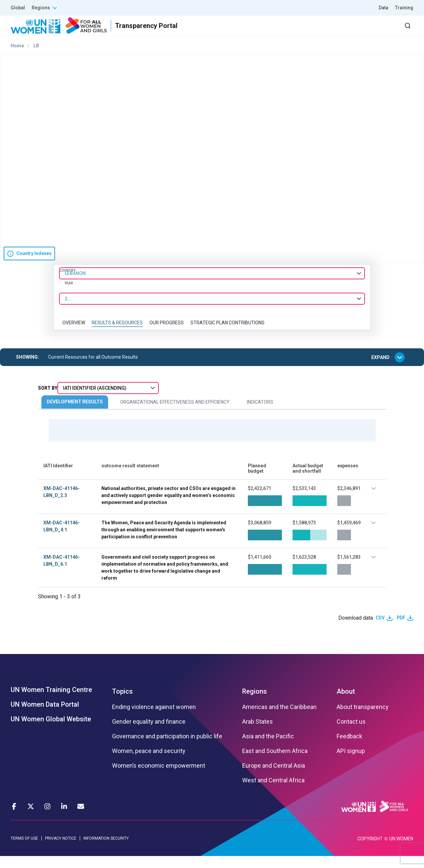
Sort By (48, 400)
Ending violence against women (154, 719)
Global (18, 8)
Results (244, 31)
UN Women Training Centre (51, 701)
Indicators (260, 414)
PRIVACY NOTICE (61, 850)
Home (17, 58)
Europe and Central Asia (274, 777)
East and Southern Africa (275, 763)
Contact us (351, 733)
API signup (351, 763)
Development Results (75, 414)
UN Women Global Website (51, 731)
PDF (401, 630)
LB (36, 58)
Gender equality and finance (149, 733)
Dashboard (375, 31)
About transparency (363, 719)
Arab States (258, 733)
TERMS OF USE (24, 850)
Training (404, 8)
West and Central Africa (273, 792)
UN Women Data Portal (45, 716)
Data (383, 8)
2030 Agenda (324, 31)
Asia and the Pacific (268, 748)
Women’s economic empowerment (159, 777)
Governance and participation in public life (167, 748)
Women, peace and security (149, 763)
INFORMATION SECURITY (106, 850)
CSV (380, 630)
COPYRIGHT (370, 851)
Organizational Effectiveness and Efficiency (175, 414)
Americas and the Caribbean (279, 719)
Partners (280, 31)
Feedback (349, 748)
